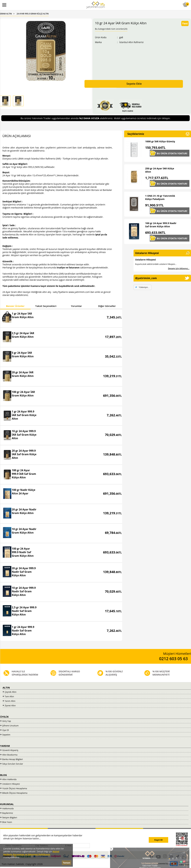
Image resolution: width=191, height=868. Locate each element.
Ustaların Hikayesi (146, 260)
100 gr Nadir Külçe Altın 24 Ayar (24, 492)
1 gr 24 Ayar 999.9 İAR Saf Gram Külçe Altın (24, 415)
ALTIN (6, 688)
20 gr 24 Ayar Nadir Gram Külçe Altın (24, 511)
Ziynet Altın (10, 705)
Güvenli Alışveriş (10, 750)
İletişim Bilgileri (10, 817)
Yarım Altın (10, 701)
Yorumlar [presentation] (76, 306)
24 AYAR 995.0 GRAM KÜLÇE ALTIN (33, 14)
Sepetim (6, 735)
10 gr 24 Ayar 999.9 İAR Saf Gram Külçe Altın (24, 435)
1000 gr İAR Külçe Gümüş (160, 141)
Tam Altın (9, 696)
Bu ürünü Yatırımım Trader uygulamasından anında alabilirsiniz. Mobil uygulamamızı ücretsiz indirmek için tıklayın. (95, 118)
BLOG (3, 775)
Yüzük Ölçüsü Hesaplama (15, 788)
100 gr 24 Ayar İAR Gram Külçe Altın (23, 394)
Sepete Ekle (134, 84)
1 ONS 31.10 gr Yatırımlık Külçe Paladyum (160, 197)
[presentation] (120, 840)
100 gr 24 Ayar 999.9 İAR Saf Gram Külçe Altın (24, 474)
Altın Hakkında (9, 779)
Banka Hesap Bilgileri (13, 759)
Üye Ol (6, 730)
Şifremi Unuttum (10, 726)
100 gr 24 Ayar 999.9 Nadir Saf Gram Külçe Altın (23, 552)
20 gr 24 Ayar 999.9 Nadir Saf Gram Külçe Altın (24, 572)
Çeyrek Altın (11, 692)
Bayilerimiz (8, 813)
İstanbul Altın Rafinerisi (131, 42)
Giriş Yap (7, 721)
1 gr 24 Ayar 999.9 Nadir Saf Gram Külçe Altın (23, 631)
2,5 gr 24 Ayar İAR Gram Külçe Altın (23, 335)
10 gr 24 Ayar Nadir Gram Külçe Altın (24, 531)
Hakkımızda (8, 808)
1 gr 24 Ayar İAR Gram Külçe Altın (23, 315)
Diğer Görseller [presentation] (107, 306)
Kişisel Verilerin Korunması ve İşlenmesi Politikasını (31, 853)
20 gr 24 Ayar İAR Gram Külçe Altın (23, 374)
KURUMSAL (7, 804)
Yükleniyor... (144, 287)
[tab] (15, 306)
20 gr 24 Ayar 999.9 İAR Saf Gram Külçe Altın (24, 454)
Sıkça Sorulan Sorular (13, 764)
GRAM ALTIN (6, 14)
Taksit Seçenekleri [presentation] (46, 306)
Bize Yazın (7, 822)
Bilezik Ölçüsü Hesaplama (15, 793)
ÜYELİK (4, 717)
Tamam (67, 863)
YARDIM (5, 746)
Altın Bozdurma (10, 755)
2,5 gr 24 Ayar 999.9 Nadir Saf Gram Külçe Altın (24, 611)
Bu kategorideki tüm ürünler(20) (111, 29)
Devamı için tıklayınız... (179, 268)
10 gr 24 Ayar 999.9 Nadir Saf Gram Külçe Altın (24, 591)
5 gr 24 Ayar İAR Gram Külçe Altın (23, 355)
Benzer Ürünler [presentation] (15, 306)
